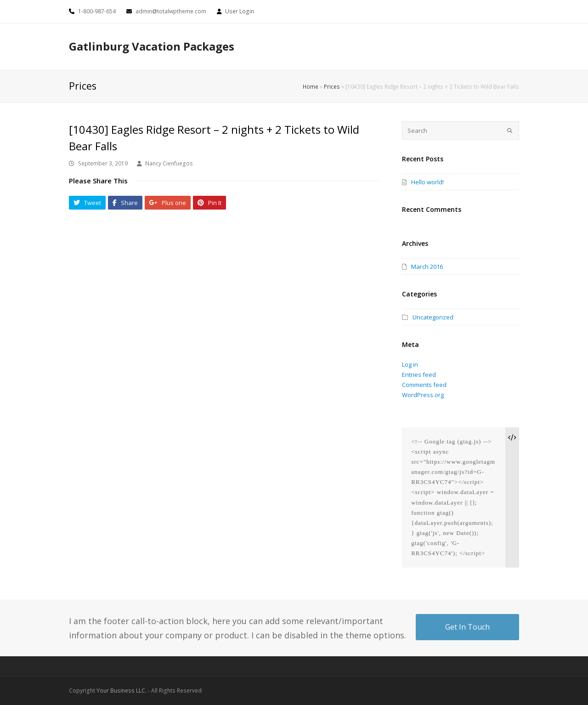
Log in (410, 364)
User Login (240, 11)
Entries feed (419, 375)
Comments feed (424, 385)
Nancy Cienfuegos (169, 163)
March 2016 (427, 267)
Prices (332, 86)
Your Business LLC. (122, 691)
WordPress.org (423, 395)
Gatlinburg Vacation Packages (152, 46)
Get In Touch (467, 627)
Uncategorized (433, 317)
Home (311, 86)
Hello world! (427, 182)
